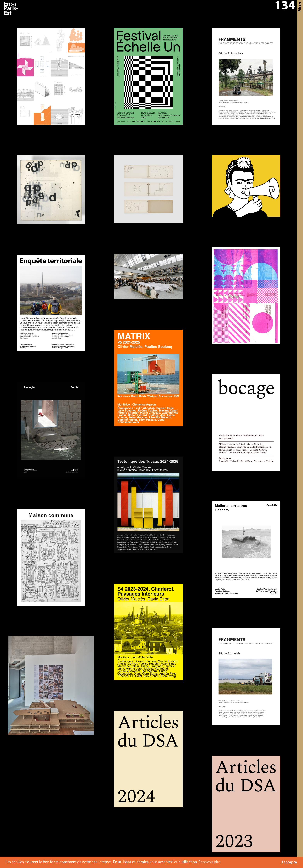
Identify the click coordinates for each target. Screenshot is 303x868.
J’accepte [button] (289, 862)
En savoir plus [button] (210, 862)
